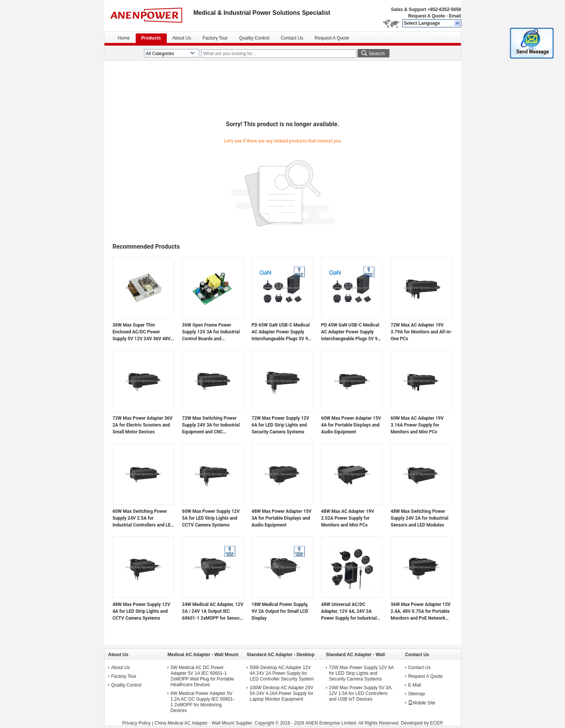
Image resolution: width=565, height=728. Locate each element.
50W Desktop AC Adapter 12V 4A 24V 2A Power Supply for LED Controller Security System (282, 673)
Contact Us (292, 38)
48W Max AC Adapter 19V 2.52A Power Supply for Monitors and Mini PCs (348, 518)
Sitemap (416, 694)
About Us (182, 38)
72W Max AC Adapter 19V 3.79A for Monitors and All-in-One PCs (421, 332)
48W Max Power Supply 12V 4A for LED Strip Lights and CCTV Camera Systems (141, 611)
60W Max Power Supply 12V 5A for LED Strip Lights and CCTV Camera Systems (211, 518)
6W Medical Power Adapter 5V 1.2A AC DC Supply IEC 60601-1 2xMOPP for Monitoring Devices (203, 702)
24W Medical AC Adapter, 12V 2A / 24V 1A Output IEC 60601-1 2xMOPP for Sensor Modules (213, 612)
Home (124, 38)
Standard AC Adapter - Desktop (280, 655)
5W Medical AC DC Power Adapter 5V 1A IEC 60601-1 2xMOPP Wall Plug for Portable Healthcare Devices (202, 676)
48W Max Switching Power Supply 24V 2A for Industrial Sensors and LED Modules (419, 518)
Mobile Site (422, 703)
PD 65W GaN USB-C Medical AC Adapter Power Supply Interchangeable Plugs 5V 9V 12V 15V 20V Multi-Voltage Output (281, 332)
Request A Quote (426, 16)
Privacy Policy (137, 723)
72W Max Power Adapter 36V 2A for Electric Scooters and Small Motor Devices (142, 425)
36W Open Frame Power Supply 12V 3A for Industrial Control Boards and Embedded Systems (211, 332)
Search (377, 53)
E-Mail (415, 685)
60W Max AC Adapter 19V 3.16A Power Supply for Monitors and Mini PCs (417, 425)
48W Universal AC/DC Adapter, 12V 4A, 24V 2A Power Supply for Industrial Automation (349, 612)
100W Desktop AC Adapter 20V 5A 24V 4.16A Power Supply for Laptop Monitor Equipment (281, 693)
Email (455, 16)
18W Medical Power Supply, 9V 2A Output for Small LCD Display (280, 611)
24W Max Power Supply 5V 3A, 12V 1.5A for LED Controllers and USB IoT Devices (361, 693)
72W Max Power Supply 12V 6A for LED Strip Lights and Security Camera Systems (280, 425)
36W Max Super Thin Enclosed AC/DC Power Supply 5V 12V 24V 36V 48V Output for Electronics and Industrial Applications (142, 332)
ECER (436, 723)
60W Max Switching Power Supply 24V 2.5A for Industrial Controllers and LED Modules (143, 519)
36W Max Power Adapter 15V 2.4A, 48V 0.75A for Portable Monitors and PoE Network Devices (421, 612)
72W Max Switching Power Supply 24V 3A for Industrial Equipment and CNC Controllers (211, 425)
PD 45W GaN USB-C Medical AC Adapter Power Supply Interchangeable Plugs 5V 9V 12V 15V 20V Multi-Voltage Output (351, 332)
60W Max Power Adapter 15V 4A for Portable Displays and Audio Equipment (351, 425)
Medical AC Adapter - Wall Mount (203, 655)
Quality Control (254, 38)
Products (151, 38)
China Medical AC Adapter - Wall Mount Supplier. (204, 723)
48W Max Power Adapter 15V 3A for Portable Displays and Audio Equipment (282, 518)
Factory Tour (215, 38)
